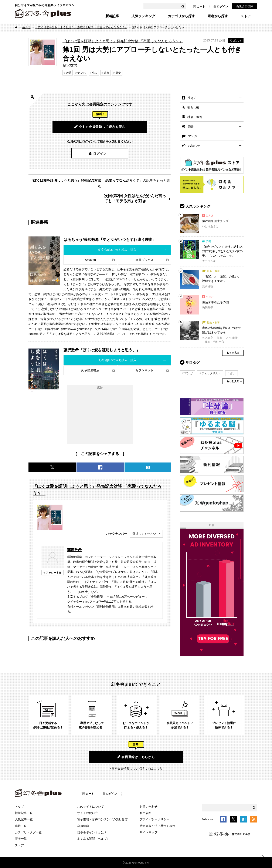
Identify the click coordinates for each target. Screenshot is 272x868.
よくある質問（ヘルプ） (93, 839)
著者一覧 (21, 839)
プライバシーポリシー (154, 819)
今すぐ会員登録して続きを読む (100, 127)
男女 (118, 73)
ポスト (236, 41)
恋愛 (68, 73)
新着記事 (112, 16)
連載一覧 (21, 826)
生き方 (26, 27)
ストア (246, 16)
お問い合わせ (149, 807)
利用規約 (146, 813)
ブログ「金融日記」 (92, 597)
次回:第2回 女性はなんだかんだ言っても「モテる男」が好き (135, 198)
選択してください (144, 534)
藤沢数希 (74, 550)
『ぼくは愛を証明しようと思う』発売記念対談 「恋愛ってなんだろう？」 (81, 27)
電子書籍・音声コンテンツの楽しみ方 (102, 819)
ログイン (221, 6)
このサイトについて (91, 807)
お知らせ (194, 146)
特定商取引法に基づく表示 (157, 826)
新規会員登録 (245, 6)
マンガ (193, 136)
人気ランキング (143, 16)
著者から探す (218, 16)
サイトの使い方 (88, 813)
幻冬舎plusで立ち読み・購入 (118, 250)
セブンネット (144, 370)
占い (233, 373)
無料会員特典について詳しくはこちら (137, 768)
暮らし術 (193, 107)
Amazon (90, 260)
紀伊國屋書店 (90, 370)
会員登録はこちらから (136, 757)
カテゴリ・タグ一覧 (28, 832)
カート (199, 6)
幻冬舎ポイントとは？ (92, 832)
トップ (19, 807)
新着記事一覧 (24, 813)
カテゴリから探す (181, 16)
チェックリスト (211, 373)
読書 (106, 73)
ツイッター (75, 602)
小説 (95, 73)
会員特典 (83, 826)
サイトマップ (149, 832)
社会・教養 (195, 117)
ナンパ (81, 73)
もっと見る (233, 353)
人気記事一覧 (24, 819)
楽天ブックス (144, 260)
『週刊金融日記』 (106, 607)
